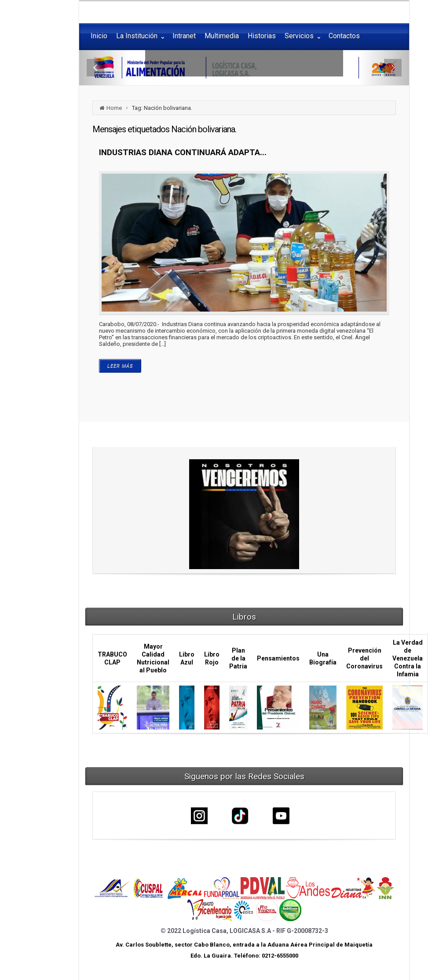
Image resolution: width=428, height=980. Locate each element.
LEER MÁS (120, 366)
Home (114, 108)
